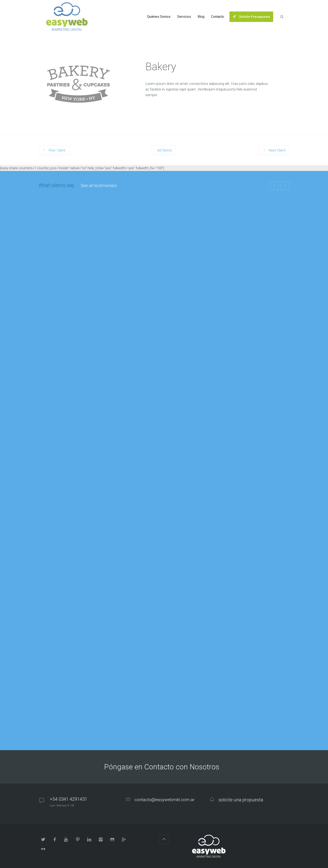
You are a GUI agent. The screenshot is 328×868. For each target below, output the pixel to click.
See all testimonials (99, 186)
